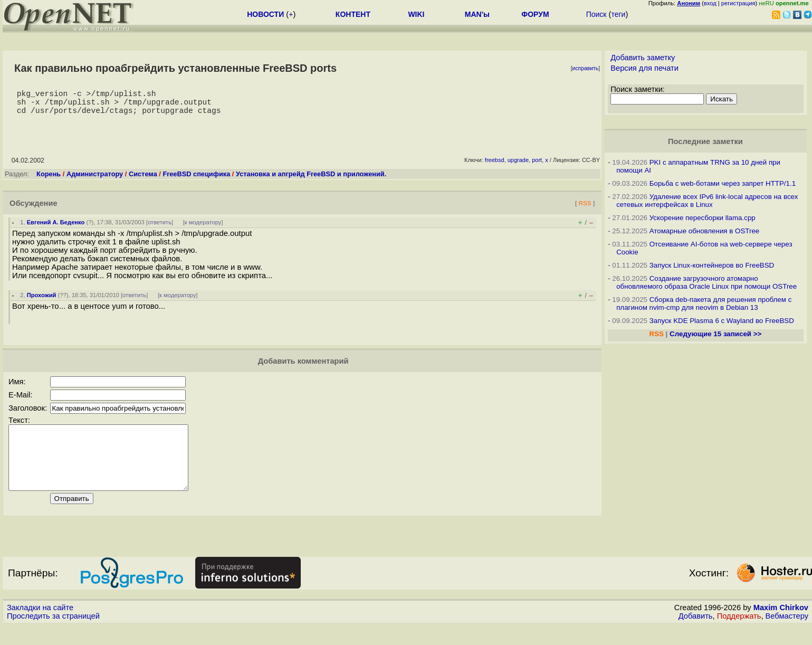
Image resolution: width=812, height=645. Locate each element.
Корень (49, 180)
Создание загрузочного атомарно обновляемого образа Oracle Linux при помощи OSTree (706, 282)
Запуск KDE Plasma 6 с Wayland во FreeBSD (722, 321)
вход (710, 3)
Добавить (696, 635)
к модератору (203, 229)
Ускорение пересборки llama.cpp (703, 218)
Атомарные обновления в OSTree (704, 231)
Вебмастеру (787, 635)
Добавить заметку (643, 58)
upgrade (518, 166)
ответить (160, 229)
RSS (585, 209)
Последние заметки (705, 141)
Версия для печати (644, 68)
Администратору (95, 180)
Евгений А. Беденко (56, 229)
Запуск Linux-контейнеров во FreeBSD (712, 265)
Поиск (596, 14)
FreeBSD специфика (196, 180)
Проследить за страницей (53, 635)
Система (143, 180)
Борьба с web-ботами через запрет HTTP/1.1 (723, 183)
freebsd (495, 166)
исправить (586, 68)
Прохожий (42, 301)
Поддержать (739, 635)
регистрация (738, 3)
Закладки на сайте (40, 627)
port (537, 166)
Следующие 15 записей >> (715, 334)
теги (618, 14)
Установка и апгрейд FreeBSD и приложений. (311, 180)
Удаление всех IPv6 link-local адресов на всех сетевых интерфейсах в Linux (707, 201)
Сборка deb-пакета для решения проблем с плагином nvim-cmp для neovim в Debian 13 (704, 303)
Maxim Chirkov (781, 627)
